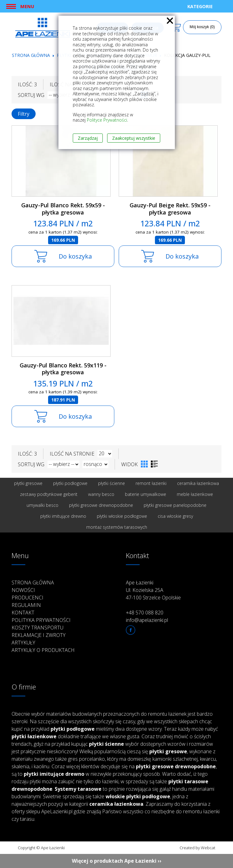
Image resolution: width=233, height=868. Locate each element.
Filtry (24, 114)
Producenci (27, 598)
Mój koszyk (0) (202, 27)
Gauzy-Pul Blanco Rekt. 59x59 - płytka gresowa (63, 209)
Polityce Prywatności (107, 120)
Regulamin (26, 605)
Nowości (23, 590)
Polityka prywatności (41, 620)
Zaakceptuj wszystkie (134, 138)
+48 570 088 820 (145, 613)
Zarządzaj (88, 138)
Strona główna (31, 55)
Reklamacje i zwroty (39, 635)
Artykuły (23, 643)
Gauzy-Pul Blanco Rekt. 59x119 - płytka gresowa (63, 369)
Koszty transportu (37, 628)
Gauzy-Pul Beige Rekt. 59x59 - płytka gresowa (170, 209)
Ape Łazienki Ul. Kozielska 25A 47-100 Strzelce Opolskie (153, 590)
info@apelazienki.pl (147, 620)
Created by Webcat (197, 848)
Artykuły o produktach (43, 650)
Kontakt (23, 613)
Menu (27, 6)
